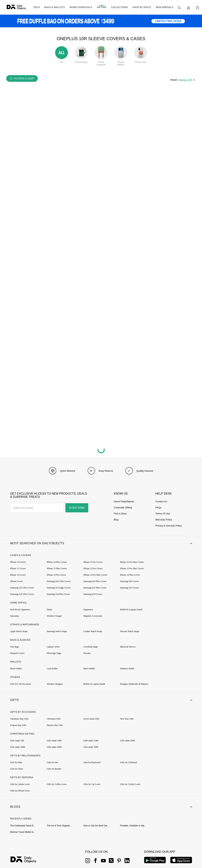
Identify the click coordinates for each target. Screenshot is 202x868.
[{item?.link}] (26, 860)
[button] (101, 543)
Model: (174, 80)
